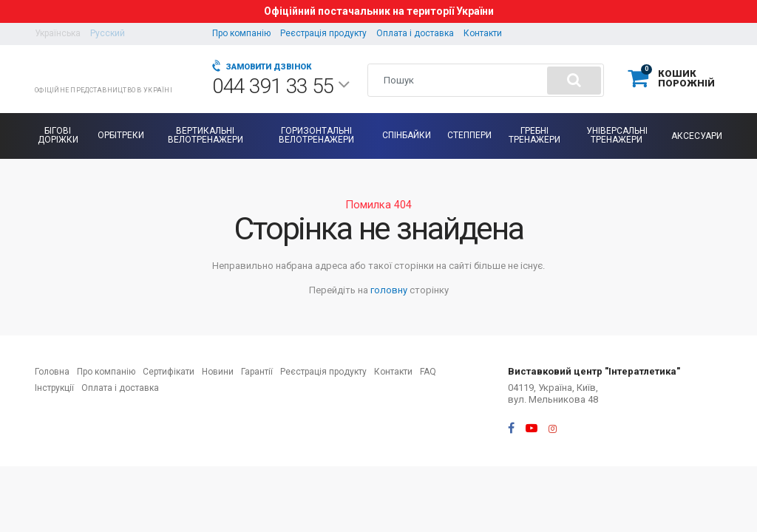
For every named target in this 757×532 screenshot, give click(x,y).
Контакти (483, 33)
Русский (108, 33)
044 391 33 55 (281, 86)
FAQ (428, 372)
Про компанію (241, 33)
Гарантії (257, 372)
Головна (52, 372)
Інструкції (54, 388)
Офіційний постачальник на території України (379, 11)
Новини (218, 372)
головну (389, 290)
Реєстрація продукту (323, 33)
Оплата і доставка (415, 33)
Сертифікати (169, 372)
